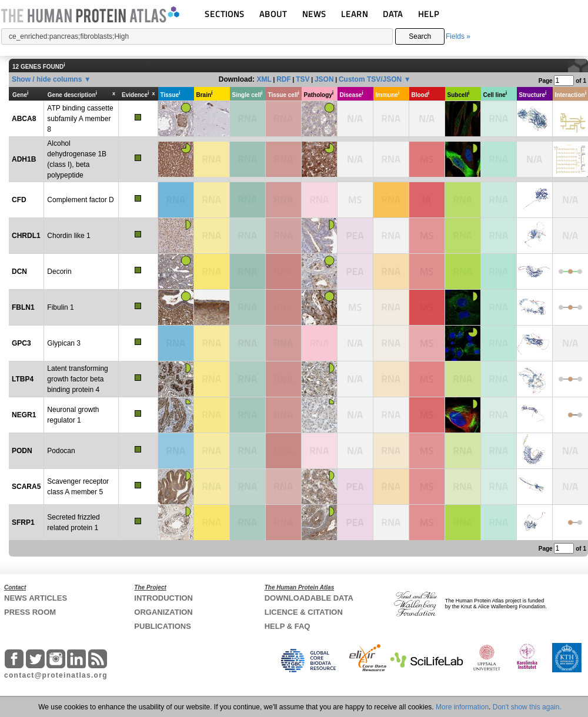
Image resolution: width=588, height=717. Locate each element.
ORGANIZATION (163, 612)
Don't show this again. (527, 707)
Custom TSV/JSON (370, 79)
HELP (429, 14)
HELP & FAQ (288, 626)
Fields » (458, 36)
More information (462, 707)
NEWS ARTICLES (36, 598)
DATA (393, 14)
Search (420, 36)
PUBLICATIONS (163, 626)
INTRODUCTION (163, 598)
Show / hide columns (47, 79)
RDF (284, 79)
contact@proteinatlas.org (56, 675)
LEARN (355, 14)
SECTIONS (225, 14)
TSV (303, 79)
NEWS (314, 14)
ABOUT (273, 14)
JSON (324, 79)
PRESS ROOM (30, 612)
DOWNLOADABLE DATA (309, 598)
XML (264, 79)
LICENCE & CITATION (304, 612)
